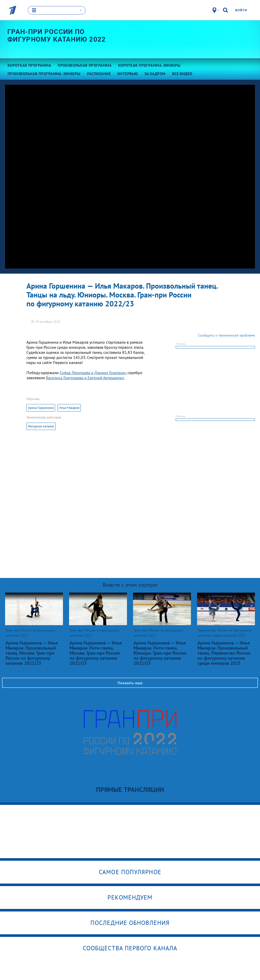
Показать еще (130, 683)
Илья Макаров (69, 408)
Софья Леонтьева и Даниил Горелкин (93, 373)
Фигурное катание (41, 426)
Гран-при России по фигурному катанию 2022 (57, 36)
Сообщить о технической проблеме (226, 335)
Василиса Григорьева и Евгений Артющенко (85, 378)
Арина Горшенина (41, 408)
